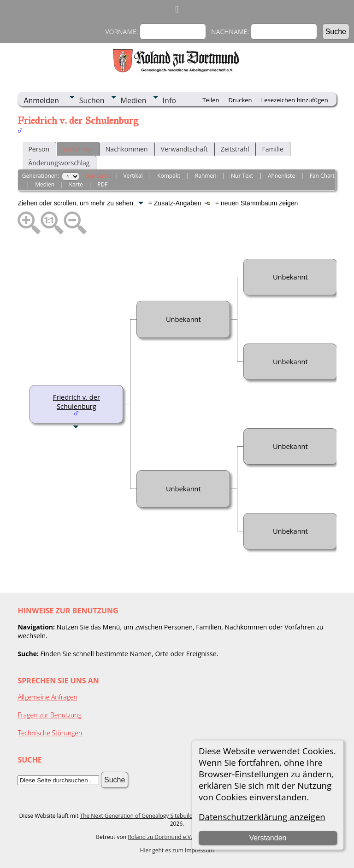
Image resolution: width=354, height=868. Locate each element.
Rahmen (206, 176)
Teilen (211, 100)
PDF (102, 184)
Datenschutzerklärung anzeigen (262, 817)
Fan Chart (322, 176)
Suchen (92, 100)
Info (169, 100)
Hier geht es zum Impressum (177, 850)
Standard (97, 176)
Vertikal (133, 176)
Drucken (240, 100)
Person (39, 149)
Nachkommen (127, 149)
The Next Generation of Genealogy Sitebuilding (141, 816)
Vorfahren (77, 149)
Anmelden (41, 100)
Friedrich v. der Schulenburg (77, 402)
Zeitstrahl (235, 149)
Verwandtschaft (184, 149)
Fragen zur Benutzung (50, 715)
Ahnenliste (281, 176)
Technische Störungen (50, 733)
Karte (76, 184)
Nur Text (242, 176)
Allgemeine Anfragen (47, 697)
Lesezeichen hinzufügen (295, 100)
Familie (272, 149)
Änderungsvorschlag (59, 163)
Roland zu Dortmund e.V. (160, 837)
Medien (134, 100)
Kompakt (169, 176)
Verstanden (268, 838)
